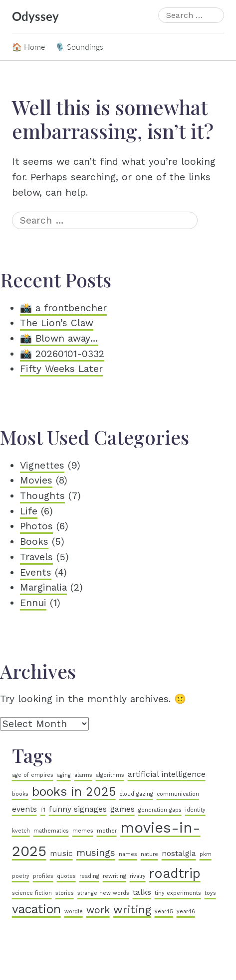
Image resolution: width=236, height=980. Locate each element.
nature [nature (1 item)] (149, 854)
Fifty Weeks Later (61, 369)
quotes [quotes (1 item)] (66, 876)
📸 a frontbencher (63, 308)
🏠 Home (28, 47)
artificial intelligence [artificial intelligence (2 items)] (167, 774)
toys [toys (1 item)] (210, 893)
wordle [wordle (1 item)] (74, 912)
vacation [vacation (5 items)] (36, 909)
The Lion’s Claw (57, 323)
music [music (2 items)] (61, 853)
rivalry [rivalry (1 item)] (138, 876)
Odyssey (35, 16)
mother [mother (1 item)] (107, 831)
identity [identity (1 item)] (195, 810)
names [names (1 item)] (128, 854)
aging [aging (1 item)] (64, 775)
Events (36, 572)
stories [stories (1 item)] (65, 893)
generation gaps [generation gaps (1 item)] (160, 810)
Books (34, 542)
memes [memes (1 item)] (83, 831)
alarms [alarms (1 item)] (83, 775)
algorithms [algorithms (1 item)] (110, 775)
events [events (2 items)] (24, 809)
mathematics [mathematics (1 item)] (51, 831)
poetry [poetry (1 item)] (21, 876)
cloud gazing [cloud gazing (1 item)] (136, 794)
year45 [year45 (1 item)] (164, 912)
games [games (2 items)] (122, 809)
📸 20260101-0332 (62, 354)
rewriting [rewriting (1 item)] (115, 876)
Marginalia (43, 587)
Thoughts (42, 496)
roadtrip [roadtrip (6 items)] (175, 873)
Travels (36, 557)
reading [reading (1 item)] (89, 876)
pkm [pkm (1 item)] (206, 854)
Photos (36, 526)
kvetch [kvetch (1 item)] (21, 831)
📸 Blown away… (59, 338)
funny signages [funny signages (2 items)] (78, 809)
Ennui (33, 603)
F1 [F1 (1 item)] (43, 810)
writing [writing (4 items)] (132, 909)
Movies (36, 480)
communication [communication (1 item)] (178, 794)
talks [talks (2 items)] (142, 892)
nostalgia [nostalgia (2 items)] (179, 853)
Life (29, 511)
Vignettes (42, 465)
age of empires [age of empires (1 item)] (33, 775)
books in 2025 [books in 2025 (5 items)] (74, 792)
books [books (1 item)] (20, 794)
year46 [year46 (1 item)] (186, 912)
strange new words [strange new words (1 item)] (103, 893)
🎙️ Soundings (79, 47)
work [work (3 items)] (98, 910)
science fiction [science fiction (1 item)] (32, 893)
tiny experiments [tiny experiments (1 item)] (178, 893)
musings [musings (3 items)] (96, 853)
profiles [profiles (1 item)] (43, 876)
